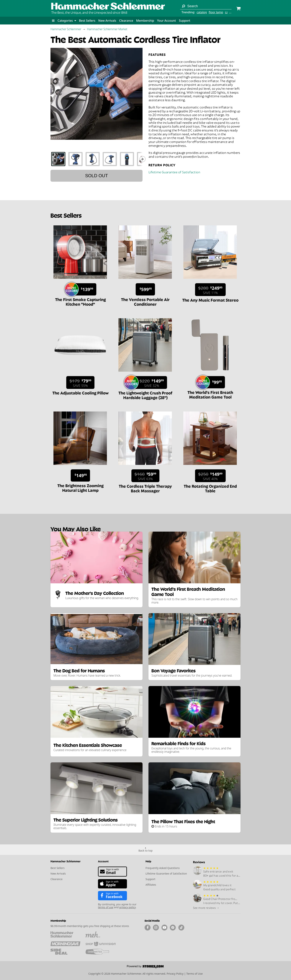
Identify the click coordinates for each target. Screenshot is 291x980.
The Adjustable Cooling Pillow (80, 393)
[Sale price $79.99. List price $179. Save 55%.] (80, 382)
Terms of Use (194, 974)
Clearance (126, 21)
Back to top (145, 851)
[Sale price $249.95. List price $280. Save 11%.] (210, 290)
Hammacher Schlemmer (66, 29)
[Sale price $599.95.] (145, 289)
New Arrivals (107, 21)
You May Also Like (76, 529)
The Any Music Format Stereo (210, 300)
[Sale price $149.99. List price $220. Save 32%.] (147, 382)
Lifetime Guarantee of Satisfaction (174, 172)
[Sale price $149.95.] (80, 475)
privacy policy (127, 907)
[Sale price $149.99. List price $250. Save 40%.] (210, 476)
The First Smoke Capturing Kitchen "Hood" (80, 301)
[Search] (183, 6)
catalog (202, 12)
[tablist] (97, 159)
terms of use (106, 907)
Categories (67, 21)
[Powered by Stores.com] (145, 967)
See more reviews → (206, 908)
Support (185, 21)
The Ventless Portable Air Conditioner (145, 301)
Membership (145, 21)
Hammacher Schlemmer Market (107, 29)
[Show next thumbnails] (143, 159)
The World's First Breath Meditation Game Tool (210, 394)
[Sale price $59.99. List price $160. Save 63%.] (145, 476)
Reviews (199, 862)
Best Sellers (87, 21)
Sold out (97, 176)
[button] (53, 21)
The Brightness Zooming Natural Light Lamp (80, 488)
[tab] (58, 159)
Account (103, 861)
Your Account (166, 21)
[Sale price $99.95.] (212, 382)
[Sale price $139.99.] (82, 289)
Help (148, 861)
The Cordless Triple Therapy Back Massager (145, 488)
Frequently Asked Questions (163, 868)
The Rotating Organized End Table (210, 488)
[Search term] (206, 6)
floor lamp (216, 12)
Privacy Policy (175, 974)
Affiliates (151, 885)
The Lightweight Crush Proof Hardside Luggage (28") (145, 395)
